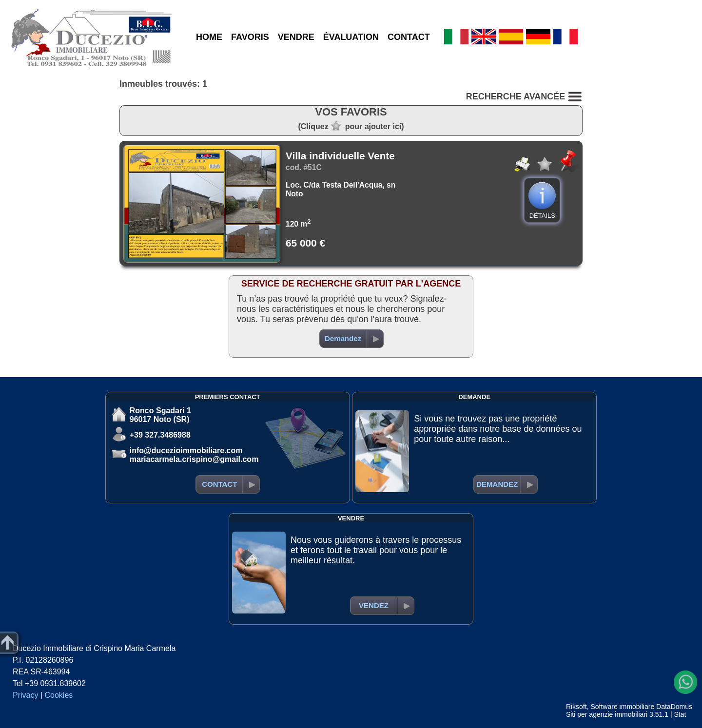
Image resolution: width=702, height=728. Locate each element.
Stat (680, 714)
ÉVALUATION (351, 37)
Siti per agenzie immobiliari (607, 714)
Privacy (25, 695)
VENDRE (296, 37)
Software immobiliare (622, 707)
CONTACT (409, 37)
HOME (209, 37)
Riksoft (576, 707)
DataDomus (674, 707)
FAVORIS (250, 37)
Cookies (59, 695)
